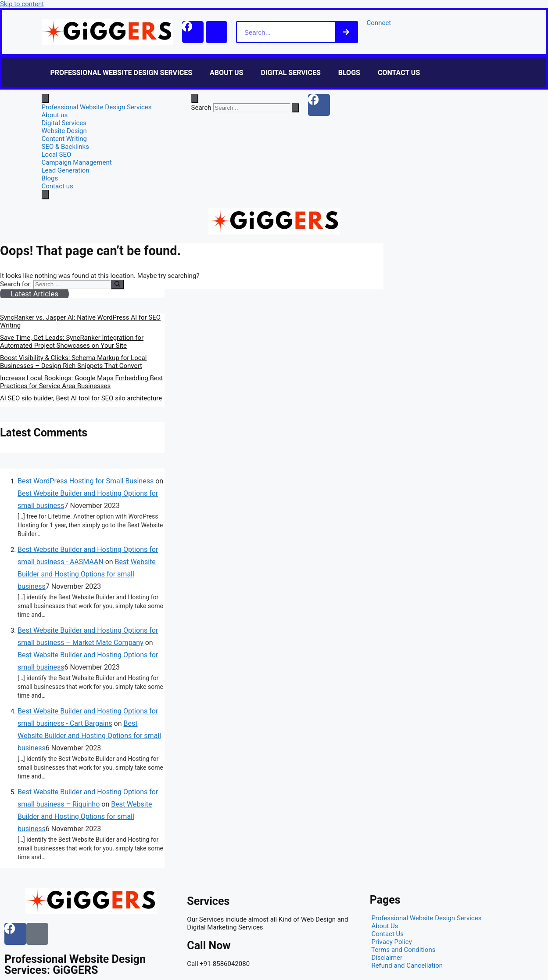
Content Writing (64, 139)
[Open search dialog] (195, 99)
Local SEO (57, 155)
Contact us (399, 73)
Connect (380, 23)
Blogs (349, 73)
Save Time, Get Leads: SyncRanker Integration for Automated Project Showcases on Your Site (72, 342)
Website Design (64, 131)
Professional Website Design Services (122, 73)
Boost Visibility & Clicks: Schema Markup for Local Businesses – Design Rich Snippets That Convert (73, 362)
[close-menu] (45, 195)
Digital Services (290, 73)
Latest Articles (34, 294)
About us (226, 73)
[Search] (347, 32)
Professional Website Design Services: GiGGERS (75, 965)
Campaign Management (77, 162)
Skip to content (22, 4)
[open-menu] (45, 99)
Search (201, 108)
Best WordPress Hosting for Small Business (86, 481)
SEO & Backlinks (65, 147)
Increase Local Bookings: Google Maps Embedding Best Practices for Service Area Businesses (81, 382)
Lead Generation (66, 170)
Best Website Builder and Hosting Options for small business (87, 574)
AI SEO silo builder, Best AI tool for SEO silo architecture (81, 398)
